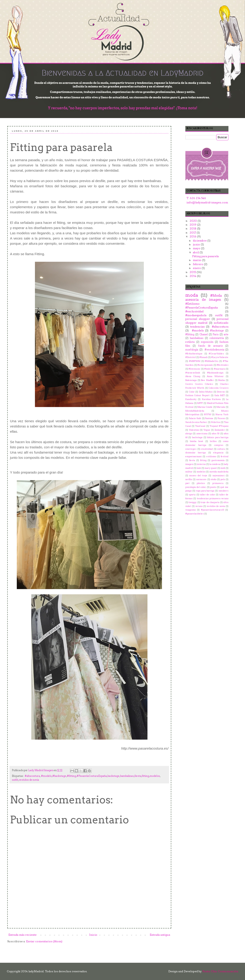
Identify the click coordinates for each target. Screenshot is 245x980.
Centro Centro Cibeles (199, 384)
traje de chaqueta (210, 502)
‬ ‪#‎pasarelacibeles (195, 514)
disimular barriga (196, 453)
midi (223, 468)
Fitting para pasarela (205, 256)
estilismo (211, 456)
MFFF (200, 403)
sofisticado (221, 323)
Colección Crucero (218, 388)
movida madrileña (219, 472)
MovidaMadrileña (195, 411)
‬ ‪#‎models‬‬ (46, 776)
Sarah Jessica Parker (196, 422)
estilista (190, 342)
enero (197, 268)
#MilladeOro (211, 361)
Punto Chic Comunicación (220, 971)
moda (192, 295)
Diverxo (221, 392)
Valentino (194, 430)
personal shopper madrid (207, 321)
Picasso (221, 418)
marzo (197, 260)
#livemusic (194, 369)
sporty (192, 495)
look (199, 468)
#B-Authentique (194, 354)
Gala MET (220, 395)
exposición (207, 342)
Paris (216, 334)
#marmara (220, 369)
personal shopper (198, 319)
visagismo (191, 510)
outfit (15, 780)
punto (213, 487)
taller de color (207, 495)
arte (226, 334)
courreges (191, 449)
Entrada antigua (160, 935)
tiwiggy (193, 502)
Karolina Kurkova (211, 399)
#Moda (216, 296)
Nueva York (222, 414)
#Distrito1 (191, 357)
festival (225, 456)
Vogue (207, 430)
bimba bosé (197, 441)
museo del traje (198, 475)
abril (196, 252)
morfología (192, 350)
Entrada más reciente (22, 935)
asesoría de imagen (203, 300)
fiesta (138, 776)
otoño (214, 479)
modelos (155, 776)
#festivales (223, 365)
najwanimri (219, 475)
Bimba (222, 380)
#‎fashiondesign (215, 373)
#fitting (71, 776)
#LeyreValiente (220, 357)
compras (219, 445)
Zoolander (220, 430)
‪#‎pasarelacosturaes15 (213, 510)
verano (199, 506)
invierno (201, 464)
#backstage (59, 776)
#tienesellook (193, 373)
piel (187, 483)
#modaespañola (196, 315)
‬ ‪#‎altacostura (32, 776)
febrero (198, 264)
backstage (114, 776)
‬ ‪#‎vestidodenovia (214, 350)
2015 (193, 272)
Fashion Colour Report (197, 395)
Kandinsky (191, 399)
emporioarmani (194, 456)
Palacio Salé (195, 418)
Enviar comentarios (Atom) (44, 941)
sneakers (223, 491)
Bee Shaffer (207, 380)
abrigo (189, 433)
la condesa (215, 464)
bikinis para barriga (218, 437)
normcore (201, 479)
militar (189, 472)
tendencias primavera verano (213, 498)
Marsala (221, 407)
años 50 (216, 433)
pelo (223, 479)
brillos (213, 441)
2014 (193, 276)
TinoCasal (200, 426)
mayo (197, 248)
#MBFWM (195, 361)
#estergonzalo (205, 365)
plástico (201, 483)
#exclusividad (194, 311)
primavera (218, 483)
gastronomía (218, 460)
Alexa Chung (193, 376)
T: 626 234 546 (196, 198)
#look (207, 369)
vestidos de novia (29, 780)
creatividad (207, 449)
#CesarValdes (216, 354)
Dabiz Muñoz (206, 392)
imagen (189, 464)
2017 (193, 233)
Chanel (204, 334)
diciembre (200, 241)
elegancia (218, 453)
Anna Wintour (215, 376)
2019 (193, 225)
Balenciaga (191, 380)
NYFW (208, 414)
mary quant (211, 468)
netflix (189, 479)
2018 (193, 228)
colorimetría (217, 338)
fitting (145, 776)
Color (192, 392)
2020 (194, 221)
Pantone (209, 418)
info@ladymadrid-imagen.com (207, 202)
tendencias (197, 327)
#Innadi (203, 357)
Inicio (93, 935)
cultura (221, 449)
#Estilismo (192, 304)
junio (197, 244)
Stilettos (216, 422)
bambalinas (127, 776)
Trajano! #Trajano (219, 426)
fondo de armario (210, 346)
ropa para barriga (205, 491)
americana (202, 433)
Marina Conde (205, 407)
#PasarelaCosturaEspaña (92, 776)
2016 (193, 236)
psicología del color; (196, 487)
